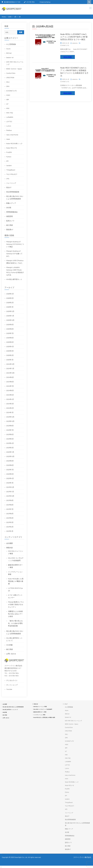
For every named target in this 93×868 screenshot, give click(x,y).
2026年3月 (10, 298)
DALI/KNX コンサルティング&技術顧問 (43, 709)
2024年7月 (10, 386)
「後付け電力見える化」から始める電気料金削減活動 (15, 623)
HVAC (8, 95)
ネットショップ (12, 685)
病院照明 (10, 216)
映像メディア (11, 203)
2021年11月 (10, 492)
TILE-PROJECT (12, 174)
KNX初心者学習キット (14, 279)
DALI (8, 82)
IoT (7, 104)
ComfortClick (11, 73)
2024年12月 (10, 364)
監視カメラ (10, 221)
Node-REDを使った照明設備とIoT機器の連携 (16, 581)
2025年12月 (10, 311)
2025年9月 (10, 325)
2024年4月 (10, 399)
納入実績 (10, 225)
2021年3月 (10, 522)
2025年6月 (10, 338)
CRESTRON (10, 78)
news (8, 139)
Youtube (9, 689)
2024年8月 (10, 382)
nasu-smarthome (12, 135)
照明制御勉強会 (12, 212)
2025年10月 (10, 320)
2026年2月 (10, 303)
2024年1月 (10, 412)
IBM (8, 99)
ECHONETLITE (65, 45)
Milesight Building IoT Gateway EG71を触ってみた (14, 254)
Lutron (9, 126)
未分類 (9, 208)
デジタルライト (12, 680)
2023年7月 (10, 430)
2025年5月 (10, 342)
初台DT (9, 187)
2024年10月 (10, 373)
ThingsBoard (11, 170)
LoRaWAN (10, 117)
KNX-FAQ (10, 113)
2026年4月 (10, 294)
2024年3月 (10, 404)
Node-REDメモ (12, 148)
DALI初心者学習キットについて (10, 709)
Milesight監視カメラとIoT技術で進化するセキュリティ (16, 604)
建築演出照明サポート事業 (40, 712)
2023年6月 (10, 434)
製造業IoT (10, 229)
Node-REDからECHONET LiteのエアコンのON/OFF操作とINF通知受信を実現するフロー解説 (74, 37)
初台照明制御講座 (13, 192)
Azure (8, 49)
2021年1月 (10, 531)
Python (9, 157)
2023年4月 (10, 443)
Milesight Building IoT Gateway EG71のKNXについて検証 (15, 244)
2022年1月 (10, 483)
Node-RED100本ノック (14, 143)
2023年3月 (10, 448)
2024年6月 (10, 390)
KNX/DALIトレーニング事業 (40, 707)
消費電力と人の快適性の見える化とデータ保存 (15, 614)
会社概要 (10, 543)
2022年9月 (10, 461)
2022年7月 (10, 470)
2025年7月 (10, 333)
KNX (8, 108)
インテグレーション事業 (39, 715)
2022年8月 (10, 465)
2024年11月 (10, 368)
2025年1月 (10, 360)
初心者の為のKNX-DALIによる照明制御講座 (13, 707)
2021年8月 (10, 505)
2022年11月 (10, 452)
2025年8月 (10, 329)
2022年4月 (10, 478)
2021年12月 (10, 487)
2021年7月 (10, 509)
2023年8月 (10, 426)
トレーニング (11, 183)
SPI (7, 161)
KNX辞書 (9, 645)
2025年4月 (10, 346)
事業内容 (10, 548)
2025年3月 (10, 351)
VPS (8, 179)
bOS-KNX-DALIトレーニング (73, 721)
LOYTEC (9, 121)
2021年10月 (10, 496)
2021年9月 (10, 500)
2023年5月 (10, 439)
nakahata (75, 43)
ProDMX (9, 152)
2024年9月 (10, 377)
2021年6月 (10, 514)
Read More (68, 57)
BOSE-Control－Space (14, 69)
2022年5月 (10, 474)
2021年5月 (10, 518)
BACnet (9, 53)
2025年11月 (10, 316)
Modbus (9, 130)
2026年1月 (10, 307)
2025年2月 (10, 355)
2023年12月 (10, 417)
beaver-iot (10, 57)
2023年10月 (10, 421)
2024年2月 (10, 408)
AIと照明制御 (11, 44)
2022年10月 (10, 456)
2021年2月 (10, 527)
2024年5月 (10, 395)
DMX (8, 86)
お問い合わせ (11, 654)
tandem (9, 165)
